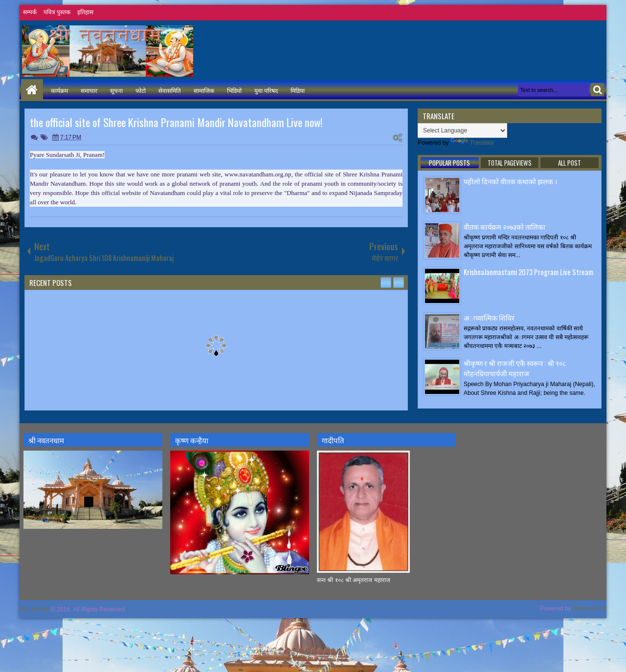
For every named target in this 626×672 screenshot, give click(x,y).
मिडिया (298, 90)
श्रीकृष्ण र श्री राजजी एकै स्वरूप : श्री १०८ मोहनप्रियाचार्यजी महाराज (515, 368)
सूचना (116, 90)
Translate (472, 143)
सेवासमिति (170, 90)
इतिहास (85, 12)
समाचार (89, 90)
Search (597, 90)
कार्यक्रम (59, 90)
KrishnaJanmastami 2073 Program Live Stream (528, 272)
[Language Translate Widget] (462, 130)
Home (32, 90)
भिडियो (234, 90)
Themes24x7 (590, 608)
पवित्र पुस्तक (57, 12)
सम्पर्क (30, 12)
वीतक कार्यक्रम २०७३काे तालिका (504, 227)
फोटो (141, 90)
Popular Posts (449, 163)
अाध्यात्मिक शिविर (489, 317)
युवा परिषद (266, 90)
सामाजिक (204, 90)
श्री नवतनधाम (34, 609)
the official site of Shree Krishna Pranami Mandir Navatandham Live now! (176, 122)
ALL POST (570, 163)
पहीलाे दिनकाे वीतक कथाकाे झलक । (510, 181)
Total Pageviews (510, 163)
